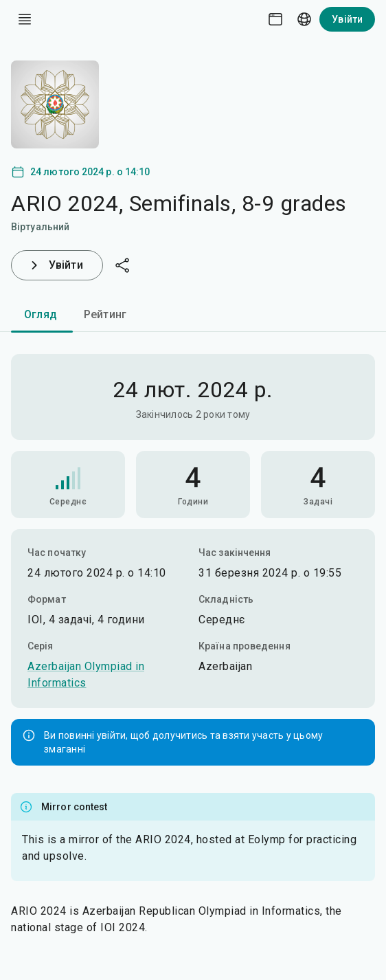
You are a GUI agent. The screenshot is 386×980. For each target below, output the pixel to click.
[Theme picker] (275, 19)
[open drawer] (25, 19)
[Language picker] (304, 19)
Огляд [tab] (41, 314)
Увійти (347, 19)
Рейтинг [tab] (105, 314)
